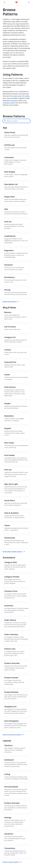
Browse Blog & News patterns (14, 551)
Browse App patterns (11, 301)
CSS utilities (26, 96)
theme (9, 98)
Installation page (8, 103)
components (14, 101)
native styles (17, 96)
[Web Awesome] (16, 2)
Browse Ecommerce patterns (14, 735)
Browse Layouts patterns (12, 862)
